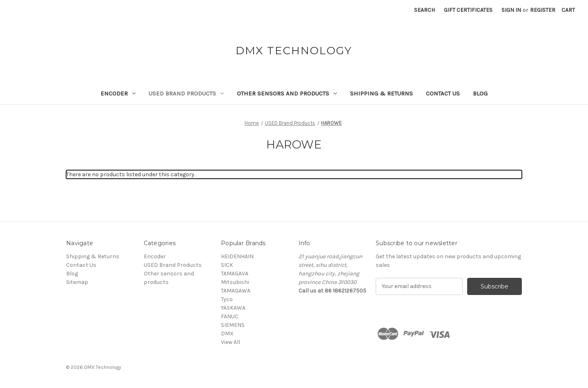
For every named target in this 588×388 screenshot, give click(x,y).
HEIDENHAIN (237, 256)
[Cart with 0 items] (568, 10)
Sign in (511, 10)
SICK (227, 265)
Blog (480, 93)
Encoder (118, 93)
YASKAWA (233, 308)
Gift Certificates (468, 10)
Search (424, 10)
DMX (227, 334)
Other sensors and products (287, 93)
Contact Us (443, 93)
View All (231, 342)
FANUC (230, 316)
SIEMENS (233, 325)
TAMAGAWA (236, 291)
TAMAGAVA (235, 274)
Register (543, 10)
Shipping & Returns (381, 93)
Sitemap (77, 282)
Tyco (227, 299)
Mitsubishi (235, 282)
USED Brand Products (186, 93)
